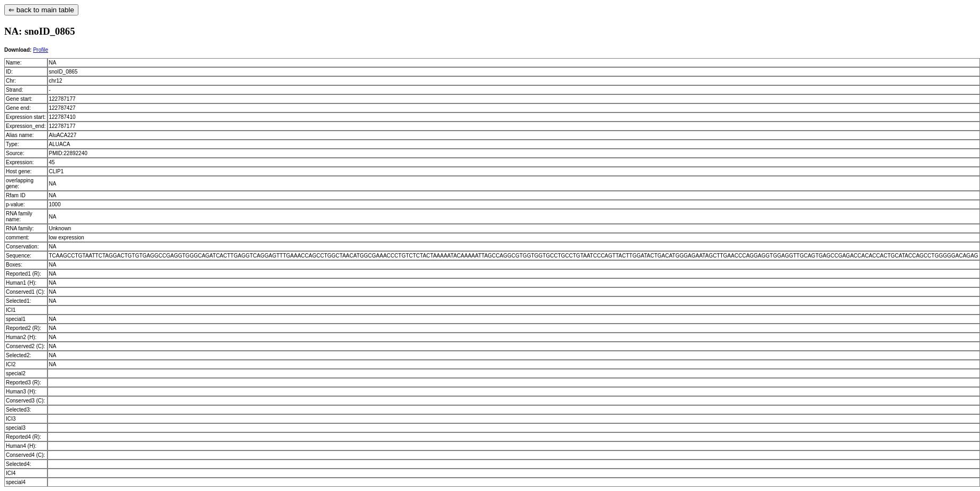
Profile (41, 50)
